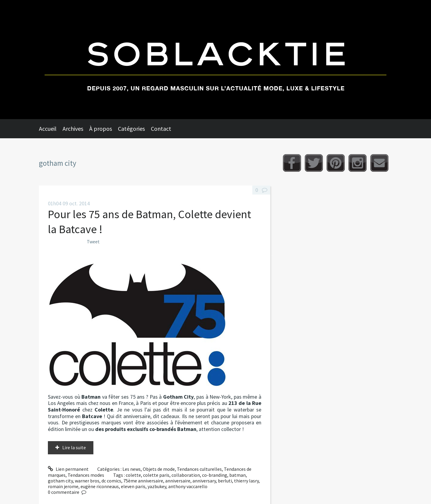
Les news (132, 469)
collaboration (186, 475)
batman (237, 475)
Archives (73, 129)
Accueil (48, 129)
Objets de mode (159, 469)
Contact (161, 129)
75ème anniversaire (143, 481)
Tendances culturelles (199, 469)
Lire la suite (74, 447)
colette (133, 475)
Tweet (93, 242)
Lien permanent (68, 469)
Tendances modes (86, 475)
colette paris (156, 475)
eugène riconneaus (100, 486)
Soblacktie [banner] (215, 60)
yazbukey (157, 486)
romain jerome (63, 486)
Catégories (131, 129)
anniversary (204, 481)
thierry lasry (246, 481)
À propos (101, 129)
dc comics (111, 481)
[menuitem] (51, 129)
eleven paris (133, 486)
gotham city (60, 481)
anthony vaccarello (188, 486)
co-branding (215, 475)
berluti (225, 481)
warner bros (87, 481)
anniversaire (178, 481)
